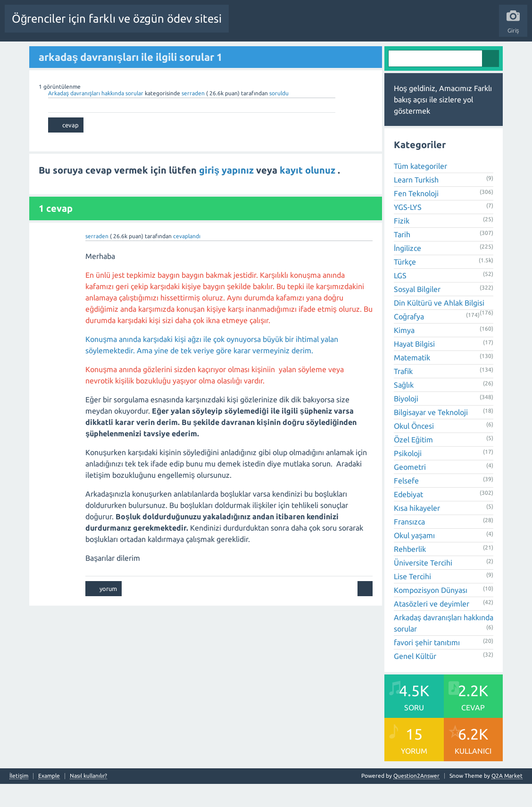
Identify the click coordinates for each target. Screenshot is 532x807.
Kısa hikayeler (417, 531)
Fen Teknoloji (416, 216)
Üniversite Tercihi (423, 586)
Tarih (402, 258)
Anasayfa (64, 53)
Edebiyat (408, 517)
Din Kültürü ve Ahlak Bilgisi (439, 326)
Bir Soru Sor (337, 53)
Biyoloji (406, 422)
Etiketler (222, 53)
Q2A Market (507, 799)
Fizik (402, 244)
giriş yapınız (228, 193)
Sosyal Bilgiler (417, 312)
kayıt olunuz (309, 193)
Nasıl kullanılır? (88, 799)
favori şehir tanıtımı (427, 666)
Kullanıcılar (297, 53)
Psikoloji (408, 476)
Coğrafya (409, 340)
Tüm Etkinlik (26, 53)
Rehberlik (410, 572)
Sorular (94, 53)
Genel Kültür (415, 679)
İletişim (19, 799)
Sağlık (404, 408)
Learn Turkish (416, 203)
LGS (400, 299)
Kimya (404, 353)
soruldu (279, 116)
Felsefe (406, 504)
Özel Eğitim (413, 463)
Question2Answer (416, 799)
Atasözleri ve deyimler (432, 627)
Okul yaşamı (414, 558)
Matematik (412, 381)
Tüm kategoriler (420, 189)
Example (49, 799)
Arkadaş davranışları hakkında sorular (96, 116)
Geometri (410, 490)
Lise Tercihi (412, 599)
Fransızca (409, 545)
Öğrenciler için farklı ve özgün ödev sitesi (117, 19)
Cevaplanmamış (180, 53)
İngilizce (407, 271)
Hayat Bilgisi (414, 367)
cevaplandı (187, 259)
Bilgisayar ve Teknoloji (431, 435)
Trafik (403, 394)
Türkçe (405, 285)
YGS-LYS (408, 230)
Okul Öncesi (414, 449)
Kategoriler (258, 53)
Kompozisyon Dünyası (431, 613)
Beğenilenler (131, 53)
